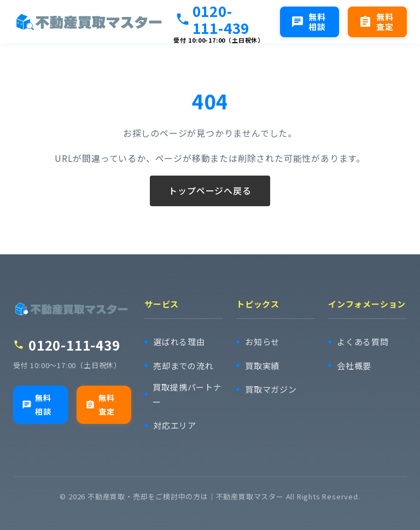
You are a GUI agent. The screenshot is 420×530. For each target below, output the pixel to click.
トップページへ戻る (210, 191)
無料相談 (37, 404)
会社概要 (354, 366)
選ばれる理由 (179, 342)
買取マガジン (271, 389)
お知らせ (262, 342)
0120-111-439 (212, 19)
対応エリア (175, 425)
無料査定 (100, 404)
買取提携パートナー (187, 394)
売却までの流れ (183, 366)
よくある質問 (363, 342)
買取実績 (262, 366)
